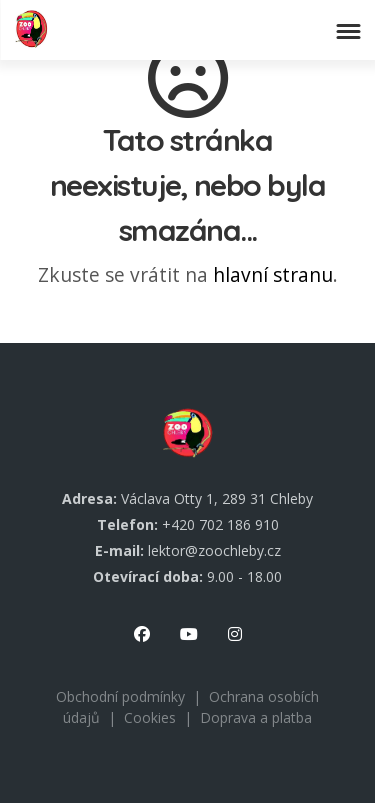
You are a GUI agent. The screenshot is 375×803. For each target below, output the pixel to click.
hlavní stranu (273, 274)
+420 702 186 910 (220, 524)
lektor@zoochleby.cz (214, 550)
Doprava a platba (256, 717)
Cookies (150, 717)
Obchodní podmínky (120, 696)
